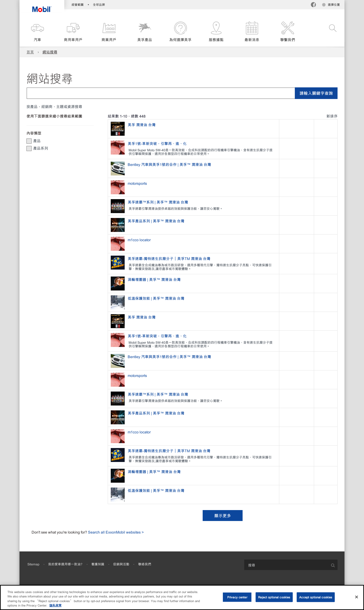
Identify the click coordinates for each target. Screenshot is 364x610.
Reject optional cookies (274, 597)
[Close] (357, 597)
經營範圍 (78, 5)
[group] (58, 141)
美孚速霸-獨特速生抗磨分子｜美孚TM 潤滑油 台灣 (169, 258)
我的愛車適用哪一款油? (65, 564)
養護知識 (98, 564)
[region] (182, 597)
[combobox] (182, 93)
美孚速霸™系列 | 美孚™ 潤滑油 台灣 (158, 202)
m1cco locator (140, 240)
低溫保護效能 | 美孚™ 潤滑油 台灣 (156, 298)
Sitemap (33, 564)
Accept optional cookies (316, 597)
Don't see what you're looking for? (60, 532)
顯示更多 (223, 515)
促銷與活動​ (121, 564)
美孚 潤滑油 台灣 (142, 125)
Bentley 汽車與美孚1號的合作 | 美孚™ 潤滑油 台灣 (170, 164)
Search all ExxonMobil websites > (116, 532)
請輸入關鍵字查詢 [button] (316, 93)
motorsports (138, 183)
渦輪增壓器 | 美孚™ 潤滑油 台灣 (155, 279)
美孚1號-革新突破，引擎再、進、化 (158, 143)
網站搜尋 (50, 52)
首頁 (30, 52)
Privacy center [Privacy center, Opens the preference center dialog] (237, 597)
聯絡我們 (145, 564)
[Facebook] (313, 5)
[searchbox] (286, 565)
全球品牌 (99, 5)
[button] (37, 32)
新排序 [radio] (332, 116)
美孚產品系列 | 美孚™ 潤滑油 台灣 (156, 221)
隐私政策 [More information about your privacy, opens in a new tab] (55, 605)
